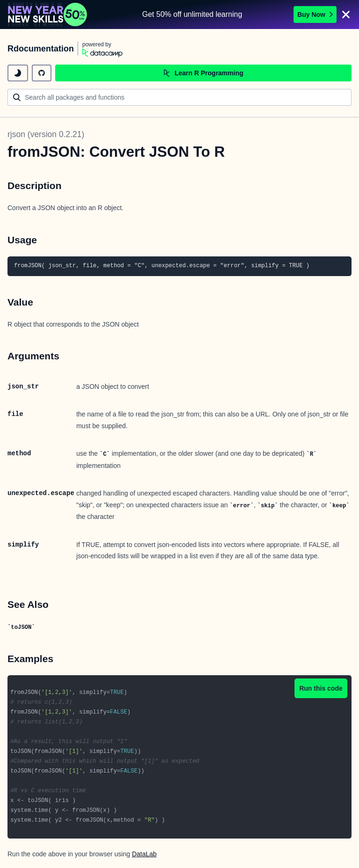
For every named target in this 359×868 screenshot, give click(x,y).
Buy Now (315, 15)
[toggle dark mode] (18, 73)
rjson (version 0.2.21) (46, 134)
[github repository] (42, 73)
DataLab (144, 854)
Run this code (321, 688)
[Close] (346, 15)
